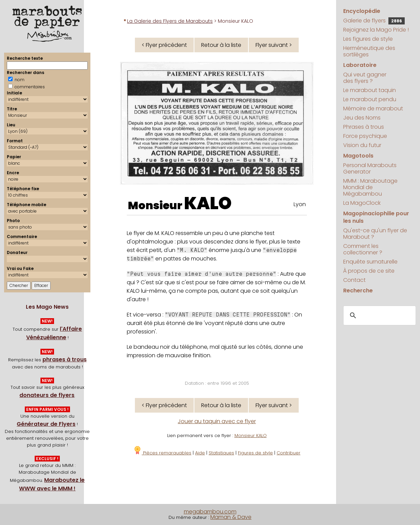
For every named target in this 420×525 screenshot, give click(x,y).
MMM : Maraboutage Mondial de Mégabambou (370, 187)
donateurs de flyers (47, 395)
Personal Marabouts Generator (370, 168)
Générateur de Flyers (46, 424)
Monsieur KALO (251, 436)
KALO (208, 203)
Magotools (358, 156)
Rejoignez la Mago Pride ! (376, 30)
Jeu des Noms (362, 118)
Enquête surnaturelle (370, 262)
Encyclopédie (362, 11)
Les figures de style (368, 39)
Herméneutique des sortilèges (369, 51)
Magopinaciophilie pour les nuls (376, 217)
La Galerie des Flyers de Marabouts (170, 21)
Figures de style (255, 453)
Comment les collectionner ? (363, 249)
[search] (379, 316)
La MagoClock (362, 203)
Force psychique (365, 136)
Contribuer (288, 453)
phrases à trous (65, 359)
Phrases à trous (364, 127)
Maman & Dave (231, 517)
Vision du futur (362, 145)
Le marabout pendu (370, 99)
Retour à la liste (221, 45)
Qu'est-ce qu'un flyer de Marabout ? (375, 234)
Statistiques (221, 453)
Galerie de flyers (374, 21)
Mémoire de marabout (373, 108)
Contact (354, 280)
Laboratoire (360, 65)
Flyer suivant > (274, 45)
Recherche (358, 291)
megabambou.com (210, 512)
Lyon (300, 204)
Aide (200, 453)
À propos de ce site (369, 271)
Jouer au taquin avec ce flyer (217, 421)
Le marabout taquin (370, 90)
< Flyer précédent (164, 45)
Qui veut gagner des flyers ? (365, 78)
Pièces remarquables (162, 453)
